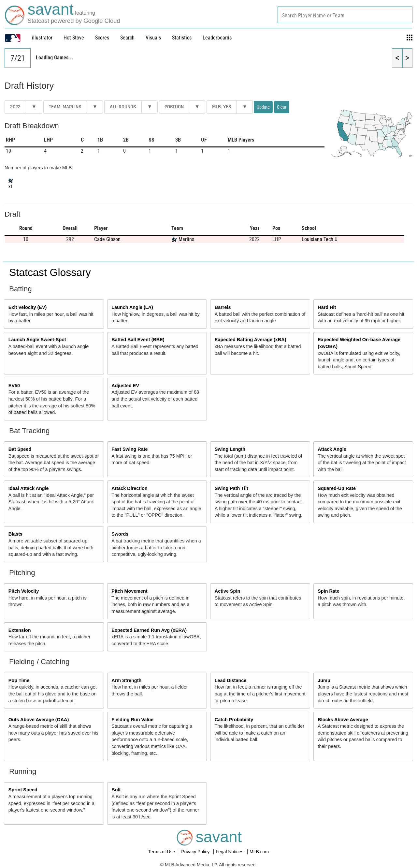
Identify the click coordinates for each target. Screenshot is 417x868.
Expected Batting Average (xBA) (251, 340)
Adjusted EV (125, 386)
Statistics (182, 38)
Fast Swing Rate (129, 449)
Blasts (15, 534)
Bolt (116, 790)
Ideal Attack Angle (29, 488)
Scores (102, 38)
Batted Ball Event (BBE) (138, 340)
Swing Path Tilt (231, 488)
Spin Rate (328, 591)
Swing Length (230, 449)
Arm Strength (126, 680)
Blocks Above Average (343, 720)
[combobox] (345, 15)
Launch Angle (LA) (132, 307)
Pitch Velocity (24, 591)
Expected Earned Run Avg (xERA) (149, 630)
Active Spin (227, 591)
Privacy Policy (196, 852)
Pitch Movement (129, 591)
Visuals (153, 38)
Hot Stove (74, 38)
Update (263, 107)
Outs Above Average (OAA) (39, 720)
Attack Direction (129, 488)
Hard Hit (327, 307)
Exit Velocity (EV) (28, 307)
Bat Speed (20, 449)
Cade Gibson (107, 239)
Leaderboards (217, 38)
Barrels (223, 307)
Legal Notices (230, 852)
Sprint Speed (23, 790)
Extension (20, 630)
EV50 (14, 386)
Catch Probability (234, 720)
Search (127, 38)
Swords (120, 534)
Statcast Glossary (50, 272)
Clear (282, 107)
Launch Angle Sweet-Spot (37, 340)
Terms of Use (162, 852)
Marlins (186, 239)
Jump (324, 680)
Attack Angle (332, 449)
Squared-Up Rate (337, 488)
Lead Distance (231, 680)
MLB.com (259, 852)
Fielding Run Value (132, 720)
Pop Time (19, 680)
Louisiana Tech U (320, 239)
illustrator (42, 38)
